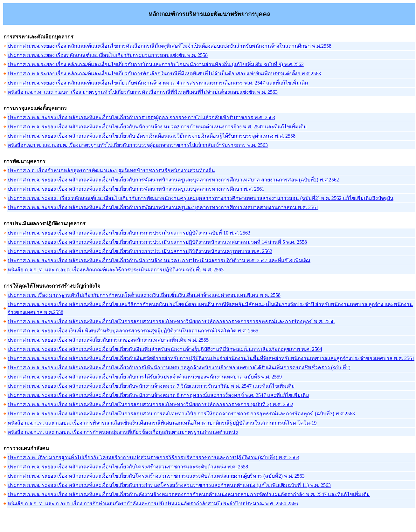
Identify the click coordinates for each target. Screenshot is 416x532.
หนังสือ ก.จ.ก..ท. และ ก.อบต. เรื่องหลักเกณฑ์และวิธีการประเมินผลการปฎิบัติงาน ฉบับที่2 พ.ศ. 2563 (116, 270)
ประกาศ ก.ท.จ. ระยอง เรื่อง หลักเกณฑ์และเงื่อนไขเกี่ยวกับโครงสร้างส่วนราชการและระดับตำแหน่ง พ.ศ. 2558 (128, 467)
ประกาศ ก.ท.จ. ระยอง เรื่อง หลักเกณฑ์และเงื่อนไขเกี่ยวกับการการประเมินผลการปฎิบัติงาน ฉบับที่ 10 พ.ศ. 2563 (129, 233)
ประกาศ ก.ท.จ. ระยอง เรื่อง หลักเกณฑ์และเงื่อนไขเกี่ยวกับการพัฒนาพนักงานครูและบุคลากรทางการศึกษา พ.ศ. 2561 (136, 189)
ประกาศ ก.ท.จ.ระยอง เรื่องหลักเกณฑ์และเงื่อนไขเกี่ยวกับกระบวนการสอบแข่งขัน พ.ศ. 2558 (108, 55)
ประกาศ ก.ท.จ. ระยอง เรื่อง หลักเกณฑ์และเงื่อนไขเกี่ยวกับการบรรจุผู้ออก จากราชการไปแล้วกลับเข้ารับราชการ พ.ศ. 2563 (141, 117)
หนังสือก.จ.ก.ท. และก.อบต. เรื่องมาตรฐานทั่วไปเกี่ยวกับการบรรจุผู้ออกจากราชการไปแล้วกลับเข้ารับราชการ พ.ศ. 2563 (138, 145)
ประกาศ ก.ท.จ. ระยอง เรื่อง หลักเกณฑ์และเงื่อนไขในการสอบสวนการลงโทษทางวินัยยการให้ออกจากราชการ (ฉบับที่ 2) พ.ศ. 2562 (150, 404)
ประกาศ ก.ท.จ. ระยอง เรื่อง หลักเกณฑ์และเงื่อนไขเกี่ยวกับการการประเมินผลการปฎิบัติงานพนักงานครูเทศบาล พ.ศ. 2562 (140, 251)
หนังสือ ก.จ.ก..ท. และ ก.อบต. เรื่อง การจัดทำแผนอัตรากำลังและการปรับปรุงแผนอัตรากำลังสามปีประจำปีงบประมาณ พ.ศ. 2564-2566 (153, 504)
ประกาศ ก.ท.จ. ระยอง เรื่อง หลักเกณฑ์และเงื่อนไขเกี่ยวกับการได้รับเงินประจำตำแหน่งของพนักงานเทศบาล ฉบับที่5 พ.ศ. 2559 (145, 377)
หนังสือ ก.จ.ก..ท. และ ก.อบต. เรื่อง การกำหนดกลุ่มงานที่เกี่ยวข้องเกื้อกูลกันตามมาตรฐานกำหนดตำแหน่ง (123, 432)
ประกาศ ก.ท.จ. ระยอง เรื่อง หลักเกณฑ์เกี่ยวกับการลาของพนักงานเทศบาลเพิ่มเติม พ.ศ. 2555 (108, 340)
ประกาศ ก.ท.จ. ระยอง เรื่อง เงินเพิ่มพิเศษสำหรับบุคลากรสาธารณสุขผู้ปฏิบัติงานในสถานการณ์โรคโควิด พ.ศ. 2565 (133, 331)
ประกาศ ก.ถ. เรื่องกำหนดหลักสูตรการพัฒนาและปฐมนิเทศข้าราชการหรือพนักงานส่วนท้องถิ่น (111, 171)
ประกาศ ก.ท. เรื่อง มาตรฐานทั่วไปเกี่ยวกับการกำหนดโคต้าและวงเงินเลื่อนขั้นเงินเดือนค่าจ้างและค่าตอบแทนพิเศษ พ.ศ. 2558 (144, 295)
